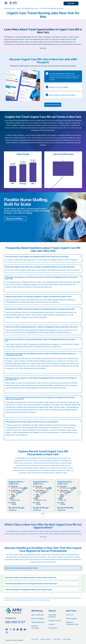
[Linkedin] (14, 629)
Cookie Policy (57, 639)
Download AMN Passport (53, 105)
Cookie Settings (67, 639)
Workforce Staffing (37, 619)
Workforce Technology (35, 627)
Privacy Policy (35, 639)
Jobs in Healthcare (37, 615)
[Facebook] (7, 629)
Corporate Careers (55, 621)
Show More (43, 48)
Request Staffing (14, 219)
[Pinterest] (18, 629)
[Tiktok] (21, 629)
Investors (52, 624)
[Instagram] (7, 632)
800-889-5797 (15, 622)
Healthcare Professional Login (72, 623)
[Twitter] (10, 629)
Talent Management (38, 622)
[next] (79, 493)
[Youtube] (25, 629)
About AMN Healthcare (52, 616)
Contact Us (70, 615)
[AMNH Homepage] (13, 3)
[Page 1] (42, 514)
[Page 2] (44, 514)
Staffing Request (72, 619)
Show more (43, 537)
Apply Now (71, 3)
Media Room (53, 628)
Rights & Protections (46, 639)
